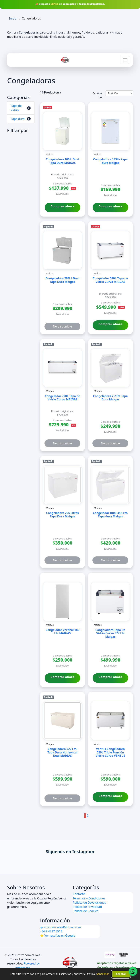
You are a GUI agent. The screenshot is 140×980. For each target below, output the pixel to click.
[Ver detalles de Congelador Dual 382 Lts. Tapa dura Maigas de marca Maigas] (110, 485)
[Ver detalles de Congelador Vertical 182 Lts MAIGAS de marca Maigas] (62, 602)
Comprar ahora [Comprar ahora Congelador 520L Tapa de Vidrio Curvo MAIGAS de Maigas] (110, 324)
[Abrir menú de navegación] (125, 60)
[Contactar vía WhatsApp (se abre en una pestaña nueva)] (133, 971)
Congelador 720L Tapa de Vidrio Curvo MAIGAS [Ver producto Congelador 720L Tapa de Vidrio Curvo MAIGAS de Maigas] (63, 398)
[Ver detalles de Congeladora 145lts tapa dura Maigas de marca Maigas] (110, 131)
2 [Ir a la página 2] (88, 815)
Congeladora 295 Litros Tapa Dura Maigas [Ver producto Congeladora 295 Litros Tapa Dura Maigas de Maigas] (62, 515)
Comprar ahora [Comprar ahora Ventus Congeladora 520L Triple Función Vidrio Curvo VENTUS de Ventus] (110, 796)
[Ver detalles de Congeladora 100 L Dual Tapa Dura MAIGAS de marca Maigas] (62, 131)
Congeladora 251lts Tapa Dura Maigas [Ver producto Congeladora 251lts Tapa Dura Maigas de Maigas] (110, 398)
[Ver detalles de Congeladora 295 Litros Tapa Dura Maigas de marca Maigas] (62, 485)
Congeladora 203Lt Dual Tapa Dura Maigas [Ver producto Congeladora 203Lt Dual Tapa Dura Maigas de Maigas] (62, 280)
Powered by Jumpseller (28, 966)
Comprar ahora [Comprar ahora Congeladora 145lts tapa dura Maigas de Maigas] (110, 206)
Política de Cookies (85, 911)
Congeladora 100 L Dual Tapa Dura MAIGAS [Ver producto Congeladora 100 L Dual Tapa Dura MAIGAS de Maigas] (62, 161)
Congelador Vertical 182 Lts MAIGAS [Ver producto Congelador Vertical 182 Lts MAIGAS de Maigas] (62, 632)
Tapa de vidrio (16, 108)
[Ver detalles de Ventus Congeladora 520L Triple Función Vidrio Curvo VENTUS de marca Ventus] (110, 721)
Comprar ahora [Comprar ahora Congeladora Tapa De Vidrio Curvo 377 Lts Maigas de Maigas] (110, 677)
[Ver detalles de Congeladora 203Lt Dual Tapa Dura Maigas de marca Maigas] (62, 250)
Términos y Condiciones (89, 898)
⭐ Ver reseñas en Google (58, 936)
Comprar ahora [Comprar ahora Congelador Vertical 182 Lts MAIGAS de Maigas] (62, 677)
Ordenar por (98, 95)
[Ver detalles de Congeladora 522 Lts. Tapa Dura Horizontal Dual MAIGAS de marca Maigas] (62, 721)
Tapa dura (18, 119)
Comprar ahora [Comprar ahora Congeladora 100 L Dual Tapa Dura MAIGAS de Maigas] (62, 206)
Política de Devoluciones (89, 903)
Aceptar (121, 974)
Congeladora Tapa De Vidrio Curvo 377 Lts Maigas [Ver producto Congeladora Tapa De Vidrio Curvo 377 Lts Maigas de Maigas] (110, 633)
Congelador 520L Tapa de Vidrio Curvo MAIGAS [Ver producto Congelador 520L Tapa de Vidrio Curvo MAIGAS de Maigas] (110, 280)
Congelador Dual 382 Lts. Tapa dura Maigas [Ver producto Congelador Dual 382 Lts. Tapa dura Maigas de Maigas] (110, 515)
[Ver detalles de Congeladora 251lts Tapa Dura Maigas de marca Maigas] (110, 368)
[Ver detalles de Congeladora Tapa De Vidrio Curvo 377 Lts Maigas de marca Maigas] (110, 602)
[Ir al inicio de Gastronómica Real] (70, 962)
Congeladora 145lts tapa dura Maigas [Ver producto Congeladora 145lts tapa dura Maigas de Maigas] (110, 161)
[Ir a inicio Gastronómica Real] (65, 60)
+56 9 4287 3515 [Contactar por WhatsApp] (51, 931)
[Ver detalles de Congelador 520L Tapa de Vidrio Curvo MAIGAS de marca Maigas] (110, 250)
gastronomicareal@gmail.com (60, 927)
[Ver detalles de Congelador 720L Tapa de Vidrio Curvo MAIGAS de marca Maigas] (62, 368)
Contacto (79, 894)
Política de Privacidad (87, 907)
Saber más (103, 974)
